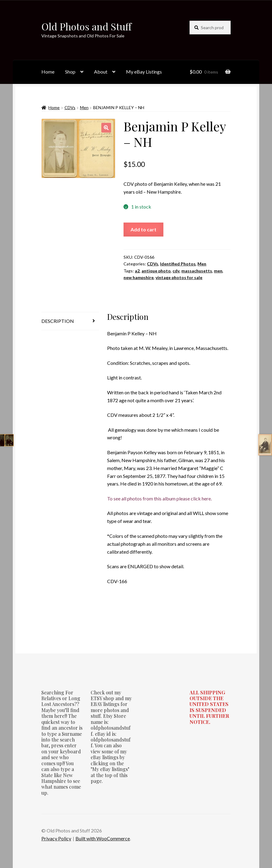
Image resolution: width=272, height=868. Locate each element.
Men (84, 107)
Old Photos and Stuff (86, 26)
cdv (176, 271)
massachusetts (197, 271)
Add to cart (143, 229)
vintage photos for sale (179, 277)
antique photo (156, 271)
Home (48, 72)
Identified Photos (178, 264)
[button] (106, 128)
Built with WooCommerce (103, 838)
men (218, 271)
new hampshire (139, 277)
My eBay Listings (144, 72)
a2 (137, 271)
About (101, 72)
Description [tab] (58, 321)
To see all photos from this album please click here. (159, 498)
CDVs (70, 107)
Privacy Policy (56, 838)
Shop (70, 72)
